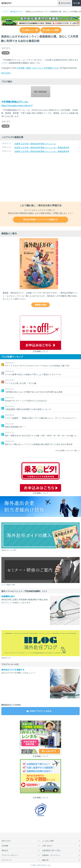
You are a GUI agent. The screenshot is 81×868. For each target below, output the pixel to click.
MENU (75, 3)
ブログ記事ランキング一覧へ (67, 451)
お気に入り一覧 (31, 30)
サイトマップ (7, 860)
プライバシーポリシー (10, 855)
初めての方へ (7, 841)
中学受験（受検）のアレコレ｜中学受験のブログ (38, 68)
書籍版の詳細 (40, 305)
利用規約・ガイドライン (51, 855)
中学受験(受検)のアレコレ (15, 102)
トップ (5, 12)
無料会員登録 (66, 3)
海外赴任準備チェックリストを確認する (40, 219)
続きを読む (6, 73)
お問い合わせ (47, 846)
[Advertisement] (40, 178)
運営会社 (5, 850)
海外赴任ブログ (17, 12)
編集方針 (45, 860)
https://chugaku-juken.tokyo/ (16, 106)
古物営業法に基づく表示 (51, 850)
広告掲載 (5, 846)
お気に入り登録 (52, 30)
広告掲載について (40, 351)
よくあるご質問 (48, 841)
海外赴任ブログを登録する (13, 670)
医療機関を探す (8, 596)
